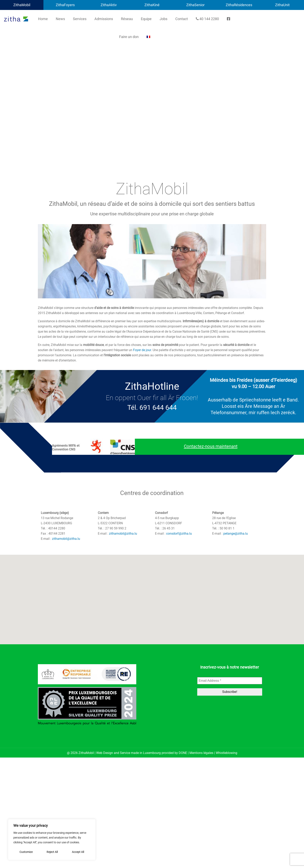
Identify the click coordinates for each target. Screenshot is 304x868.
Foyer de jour (142, 350)
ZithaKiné (152, 5)
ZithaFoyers (65, 5)
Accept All (78, 852)
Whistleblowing (227, 753)
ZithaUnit (282, 5)
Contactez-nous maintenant (211, 446)
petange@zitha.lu (236, 534)
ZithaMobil (22, 5)
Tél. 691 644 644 (152, 407)
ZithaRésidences (239, 5)
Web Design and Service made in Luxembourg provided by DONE (142, 753)
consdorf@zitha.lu (179, 534)
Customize (26, 852)
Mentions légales (201, 753)
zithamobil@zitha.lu (66, 539)
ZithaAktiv (109, 5)
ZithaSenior (195, 5)
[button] (152, 597)
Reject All (52, 852)
